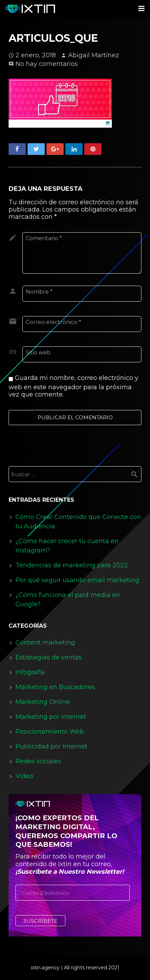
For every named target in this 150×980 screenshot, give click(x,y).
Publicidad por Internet (51, 746)
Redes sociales (38, 761)
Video (24, 776)
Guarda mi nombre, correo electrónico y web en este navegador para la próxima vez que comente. (73, 386)
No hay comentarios (47, 64)
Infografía (30, 672)
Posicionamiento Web (50, 732)
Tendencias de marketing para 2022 (72, 565)
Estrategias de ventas (49, 657)
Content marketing (45, 643)
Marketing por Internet (51, 717)
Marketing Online (43, 702)
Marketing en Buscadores (55, 687)
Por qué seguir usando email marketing (77, 580)
